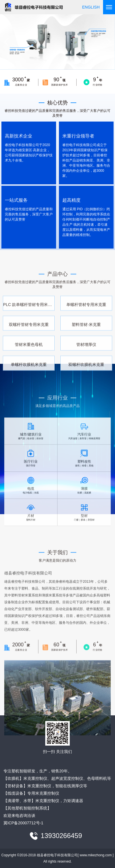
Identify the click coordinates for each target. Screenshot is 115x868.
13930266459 (61, 836)
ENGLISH (91, 7)
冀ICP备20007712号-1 (23, 823)
